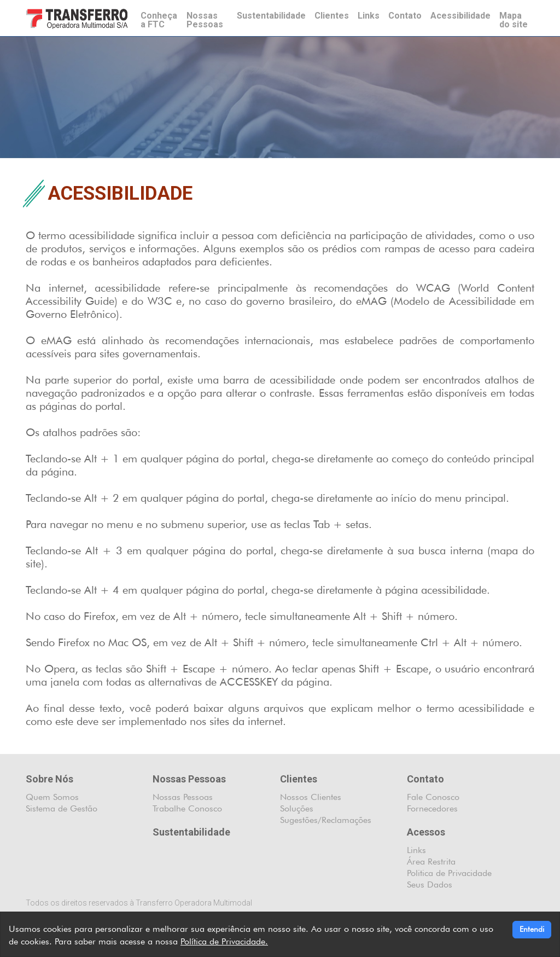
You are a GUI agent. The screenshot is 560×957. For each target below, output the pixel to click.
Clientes (332, 16)
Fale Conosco (433, 797)
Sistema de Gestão (62, 808)
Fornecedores (432, 808)
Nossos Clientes (311, 797)
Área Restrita (431, 862)
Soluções (297, 808)
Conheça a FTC (159, 20)
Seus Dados (430, 884)
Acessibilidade (460, 16)
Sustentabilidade (271, 16)
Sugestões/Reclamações (326, 820)
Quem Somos (52, 797)
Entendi (532, 929)
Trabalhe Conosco (187, 808)
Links (369, 16)
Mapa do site (514, 20)
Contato (405, 16)
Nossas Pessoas (205, 20)
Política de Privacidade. (224, 941)
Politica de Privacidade (449, 873)
